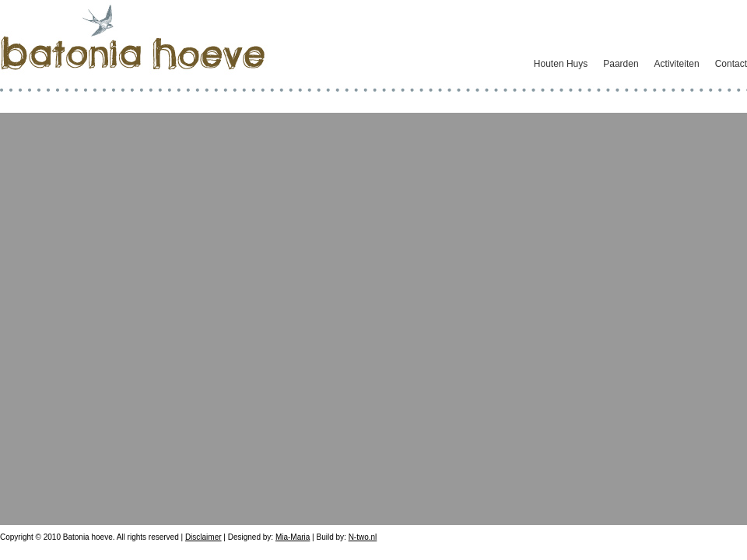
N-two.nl (363, 537)
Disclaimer (203, 537)
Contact (731, 64)
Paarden (621, 64)
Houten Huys (561, 64)
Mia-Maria (293, 537)
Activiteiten (677, 64)
